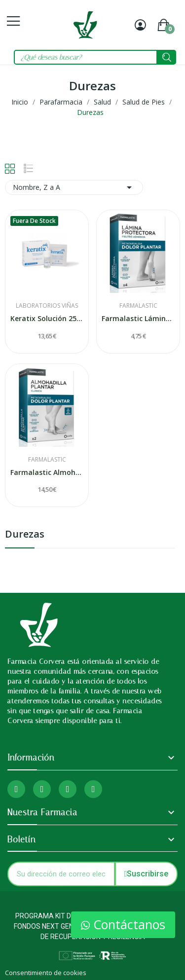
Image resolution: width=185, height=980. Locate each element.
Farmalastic (138, 306)
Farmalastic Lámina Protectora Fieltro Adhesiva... (138, 318)
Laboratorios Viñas (47, 306)
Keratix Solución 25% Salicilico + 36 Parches (47, 318)
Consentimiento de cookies (46, 973)
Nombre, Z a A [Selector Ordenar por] (74, 187)
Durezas (25, 535)
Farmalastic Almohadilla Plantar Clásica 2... (47, 472)
